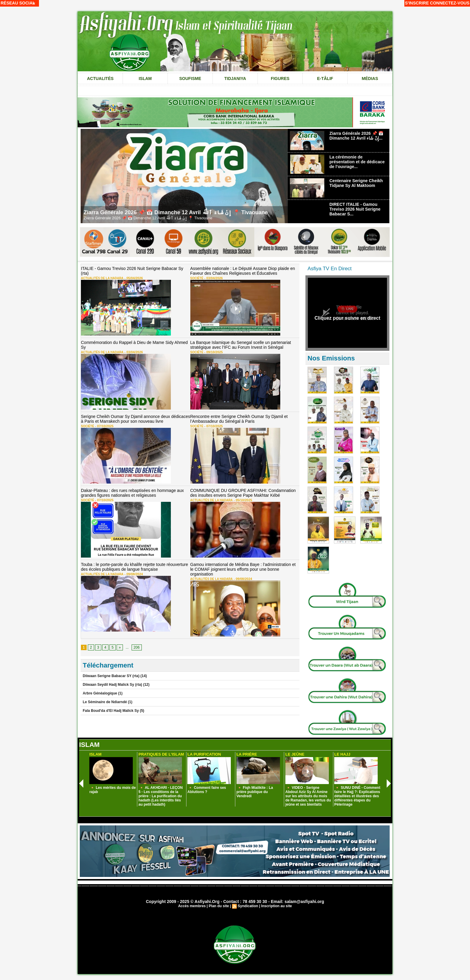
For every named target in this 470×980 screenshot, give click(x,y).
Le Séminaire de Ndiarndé (105, 702)
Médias (370, 78)
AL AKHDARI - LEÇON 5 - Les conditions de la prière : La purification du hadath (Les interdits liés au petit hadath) (161, 796)
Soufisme (190, 78)
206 (137, 647)
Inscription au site (277, 906)
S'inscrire (417, 3)
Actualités (100, 78)
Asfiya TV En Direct (330, 269)
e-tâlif (325, 78)
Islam (145, 78)
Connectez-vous (450, 3)
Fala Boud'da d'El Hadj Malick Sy (111, 711)
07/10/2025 (104, 426)
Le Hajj (342, 754)
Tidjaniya (235, 78)
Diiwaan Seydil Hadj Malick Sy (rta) (112, 685)
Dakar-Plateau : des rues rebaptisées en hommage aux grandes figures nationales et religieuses (132, 493)
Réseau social (18, 3)
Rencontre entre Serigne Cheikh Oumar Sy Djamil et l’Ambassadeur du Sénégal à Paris (239, 419)
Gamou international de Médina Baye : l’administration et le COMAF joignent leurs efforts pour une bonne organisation (243, 569)
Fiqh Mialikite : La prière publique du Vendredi (255, 792)
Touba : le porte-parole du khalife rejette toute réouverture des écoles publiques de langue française (134, 567)
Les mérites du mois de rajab (113, 790)
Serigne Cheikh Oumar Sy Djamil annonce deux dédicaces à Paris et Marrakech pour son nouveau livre (135, 419)
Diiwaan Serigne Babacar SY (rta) (111, 676)
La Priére (247, 754)
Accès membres (192, 906)
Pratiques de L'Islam (161, 754)
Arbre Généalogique (100, 693)
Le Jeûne (295, 754)
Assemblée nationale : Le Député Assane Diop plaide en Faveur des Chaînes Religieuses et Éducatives (243, 271)
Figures (280, 78)
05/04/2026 (133, 278)
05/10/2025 (242, 500)
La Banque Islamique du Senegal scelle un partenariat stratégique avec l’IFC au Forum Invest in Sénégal (241, 345)
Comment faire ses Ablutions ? (207, 790)
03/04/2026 (213, 278)
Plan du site (219, 906)
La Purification (204, 754)
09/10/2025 (213, 352)
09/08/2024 (133, 574)
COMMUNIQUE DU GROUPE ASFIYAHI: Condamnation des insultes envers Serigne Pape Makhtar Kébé (243, 493)
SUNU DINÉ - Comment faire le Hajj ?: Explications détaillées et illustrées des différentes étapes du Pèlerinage (357, 796)
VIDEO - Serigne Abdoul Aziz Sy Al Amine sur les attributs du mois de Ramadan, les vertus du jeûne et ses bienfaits (308, 796)
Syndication (248, 906)
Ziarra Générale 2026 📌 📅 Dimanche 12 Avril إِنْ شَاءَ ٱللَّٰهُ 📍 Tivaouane (176, 212)
